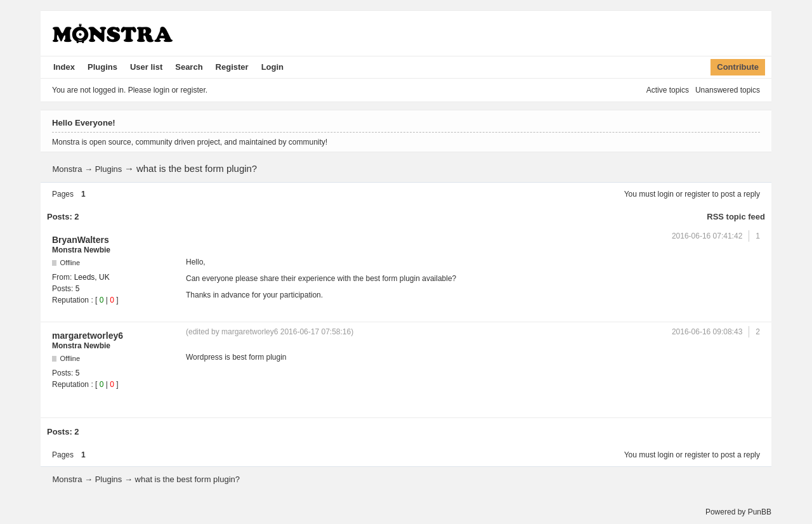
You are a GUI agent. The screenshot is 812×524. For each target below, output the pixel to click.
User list (146, 67)
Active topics (668, 90)
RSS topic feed (736, 217)
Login (272, 67)
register (697, 194)
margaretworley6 (88, 336)
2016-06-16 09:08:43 (707, 332)
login (666, 194)
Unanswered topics (728, 90)
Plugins (102, 67)
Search (189, 67)
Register (232, 67)
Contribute (738, 67)
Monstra (67, 169)
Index (64, 67)
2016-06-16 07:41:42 (707, 236)
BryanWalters (81, 240)
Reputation (70, 300)
